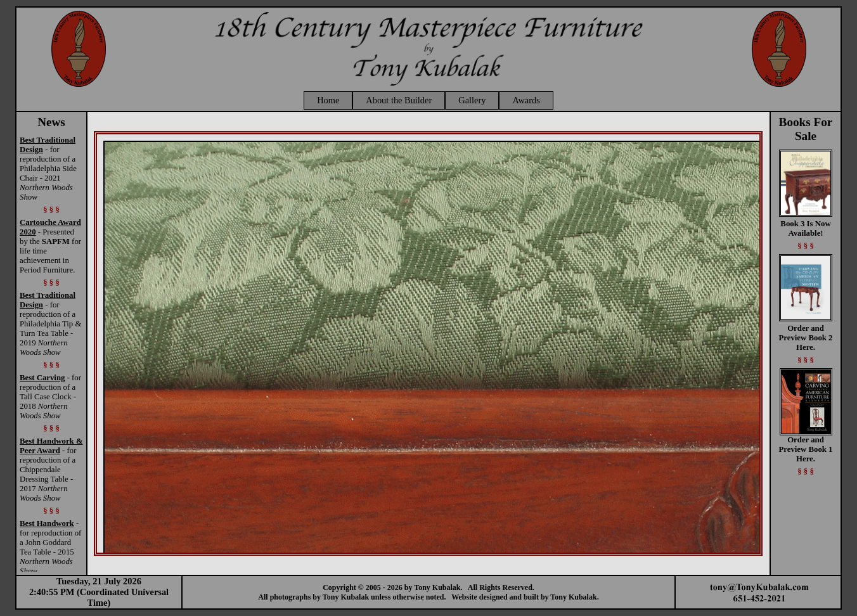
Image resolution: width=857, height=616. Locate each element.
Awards (526, 100)
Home (328, 100)
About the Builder (399, 100)
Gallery (472, 100)
